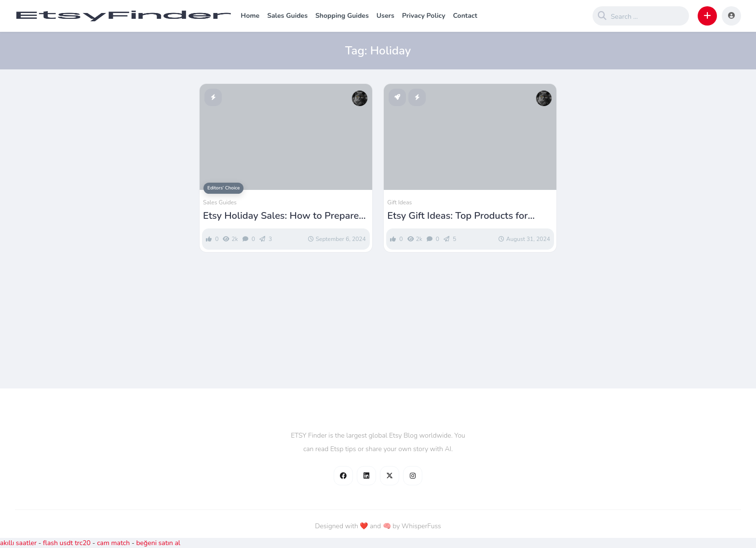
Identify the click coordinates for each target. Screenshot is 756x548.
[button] (707, 16)
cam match (113, 543)
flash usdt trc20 (67, 543)
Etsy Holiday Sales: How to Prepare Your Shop (281, 216)
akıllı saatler (18, 543)
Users (385, 16)
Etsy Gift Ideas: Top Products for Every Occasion (458, 216)
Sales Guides (287, 16)
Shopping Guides (342, 16)
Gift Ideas (399, 202)
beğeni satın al (158, 543)
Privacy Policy (424, 16)
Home (250, 16)
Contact (465, 16)
